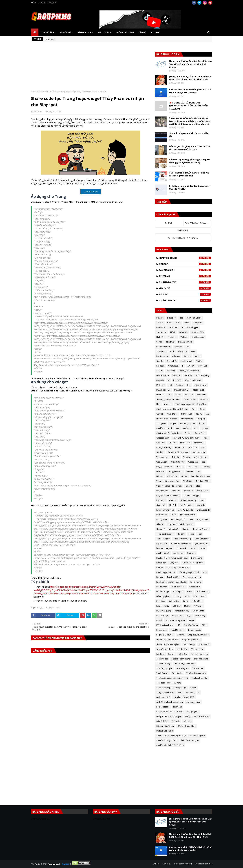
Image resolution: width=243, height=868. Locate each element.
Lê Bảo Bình (197, 601)
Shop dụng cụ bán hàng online (180, 524)
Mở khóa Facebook (165, 625)
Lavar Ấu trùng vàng (165, 510)
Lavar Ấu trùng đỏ (185, 510)
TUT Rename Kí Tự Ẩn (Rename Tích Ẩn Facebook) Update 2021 (189, 174)
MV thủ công (178, 616)
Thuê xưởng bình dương (185, 664)
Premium (193, 447)
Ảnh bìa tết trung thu (190, 740)
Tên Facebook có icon (196, 673)
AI (169, 380)
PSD (170, 385)
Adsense (176, 356)
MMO (178, 323)
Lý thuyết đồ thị (203, 510)
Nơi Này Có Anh (191, 625)
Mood (159, 620)
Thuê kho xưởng (201, 659)
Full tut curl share (178, 587)
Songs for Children (165, 649)
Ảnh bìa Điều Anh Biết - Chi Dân (170, 745)
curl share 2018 (163, 697)
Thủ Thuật (188, 481)
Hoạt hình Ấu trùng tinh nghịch (186, 438)
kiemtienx (177, 707)
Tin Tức (185, 294)
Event (202, 500)
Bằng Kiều (174, 563)
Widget (173, 423)
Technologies (162, 457)
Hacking (178, 596)
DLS (205, 572)
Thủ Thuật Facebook (165, 351)
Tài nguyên (161, 423)
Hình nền (160, 337)
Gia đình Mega (163, 592)
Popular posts (194, 630)
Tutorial (187, 457)
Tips (43, 92)
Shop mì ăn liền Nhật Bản (167, 640)
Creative (168, 404)
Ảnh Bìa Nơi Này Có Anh (167, 740)
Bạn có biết (172, 361)
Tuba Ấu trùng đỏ (202, 539)
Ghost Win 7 (195, 587)
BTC (196, 428)
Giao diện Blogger (193, 380)
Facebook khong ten (192, 577)
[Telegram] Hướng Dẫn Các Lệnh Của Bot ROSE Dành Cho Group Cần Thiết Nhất (190, 78)
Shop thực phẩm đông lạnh (168, 644)
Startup (186, 529)
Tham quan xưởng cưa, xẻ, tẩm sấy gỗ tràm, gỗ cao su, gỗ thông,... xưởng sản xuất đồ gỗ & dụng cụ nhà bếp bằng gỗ (190, 121)
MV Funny (198, 606)
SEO (207, 414)
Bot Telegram (162, 356)
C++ (189, 385)
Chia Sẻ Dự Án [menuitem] (48, 32)
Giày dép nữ (178, 592)
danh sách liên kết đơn (181, 544)
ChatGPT (180, 467)
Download (173, 327)
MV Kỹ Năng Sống (164, 611)
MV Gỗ (174, 515)
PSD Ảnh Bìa (187, 414)
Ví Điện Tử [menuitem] (66, 32)
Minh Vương (200, 616)
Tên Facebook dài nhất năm (169, 683)
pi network (181, 548)
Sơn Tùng (160, 654)
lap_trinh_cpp (162, 491)
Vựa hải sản (173, 366)
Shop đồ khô (204, 644)
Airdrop (185, 264)
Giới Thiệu (167, 864)
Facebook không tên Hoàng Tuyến (171, 582)
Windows (204, 399)
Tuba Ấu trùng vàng (182, 539)
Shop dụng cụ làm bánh (198, 635)
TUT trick (188, 375)
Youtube (179, 385)
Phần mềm (201, 395)
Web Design (162, 462)
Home (34, 3)
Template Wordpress (200, 476)
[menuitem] (35, 32)
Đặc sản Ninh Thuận (165, 726)
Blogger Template (164, 467)
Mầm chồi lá (172, 414)
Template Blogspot (165, 534)
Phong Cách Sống (164, 447)
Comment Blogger (192, 496)
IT (183, 366)
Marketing (172, 337)
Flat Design (192, 467)
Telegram (185, 276)
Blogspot (50, 608)
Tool (200, 534)
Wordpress (193, 462)
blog (198, 486)
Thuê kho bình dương (181, 659)
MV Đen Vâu (199, 443)
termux (193, 548)
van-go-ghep (192, 712)
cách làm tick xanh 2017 (184, 697)
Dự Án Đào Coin (185, 282)
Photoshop (180, 447)
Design (188, 433)
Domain (160, 577)
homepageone (163, 707)
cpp (204, 462)
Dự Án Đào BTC (181, 390)
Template (198, 323)
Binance (187, 356)
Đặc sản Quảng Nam (187, 726)
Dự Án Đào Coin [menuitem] (125, 32)
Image (206, 438)
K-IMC (203, 596)
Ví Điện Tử (185, 288)
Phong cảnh (161, 630)
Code (170, 323)
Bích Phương (197, 558)
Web (180, 692)
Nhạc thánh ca (163, 375)
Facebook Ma (173, 577)
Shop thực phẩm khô (191, 640)
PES (191, 520)
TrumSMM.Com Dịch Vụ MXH (198, 223)
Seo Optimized (198, 337)
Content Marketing (188, 500)
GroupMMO (38, 111)
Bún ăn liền (161, 563)
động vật (160, 380)
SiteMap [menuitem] (155, 32)
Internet (190, 471)
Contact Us (53, 3)
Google (160, 361)
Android (187, 428)
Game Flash (200, 433)
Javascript (183, 332)
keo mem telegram (165, 548)
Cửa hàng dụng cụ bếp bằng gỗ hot (191, 404)
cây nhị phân (162, 544)
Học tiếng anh (187, 361)
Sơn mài (172, 654)
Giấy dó (160, 414)
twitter (203, 548)
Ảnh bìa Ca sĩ (202, 491)
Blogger (41, 608)
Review (199, 414)
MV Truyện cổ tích (188, 515)
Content (173, 500)
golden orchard (201, 544)
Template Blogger (201, 529)
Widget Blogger (178, 462)
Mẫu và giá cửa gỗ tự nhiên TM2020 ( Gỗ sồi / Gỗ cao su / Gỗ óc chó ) (189, 148)
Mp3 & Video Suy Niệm (175, 620)
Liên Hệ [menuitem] (142, 32)
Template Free (190, 399)
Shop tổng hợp (199, 452)
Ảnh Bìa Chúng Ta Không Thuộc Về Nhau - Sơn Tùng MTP (181, 736)
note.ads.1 (188, 491)
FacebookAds (198, 390)
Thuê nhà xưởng (163, 664)
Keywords (200, 505)
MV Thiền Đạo (162, 616)
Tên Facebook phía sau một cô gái (171, 688)
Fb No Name (196, 582)
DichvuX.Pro (183, 231)
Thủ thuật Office (203, 481)
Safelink (181, 635)
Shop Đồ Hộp (187, 419)
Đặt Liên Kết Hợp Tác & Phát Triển (183, 238)
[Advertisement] (91, 69)
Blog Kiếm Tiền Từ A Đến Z (168, 496)
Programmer (202, 520)
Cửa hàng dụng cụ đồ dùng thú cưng (172, 409)
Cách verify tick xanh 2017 (178, 568)
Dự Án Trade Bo (185, 300)
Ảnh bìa (202, 423)
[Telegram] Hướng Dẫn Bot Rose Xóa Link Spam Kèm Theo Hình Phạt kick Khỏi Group (191, 64)
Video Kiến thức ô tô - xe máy (169, 486)
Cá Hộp (160, 568)
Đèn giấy (176, 721)
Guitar (190, 592)
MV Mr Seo (202, 366)
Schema (160, 524)
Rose (203, 447)
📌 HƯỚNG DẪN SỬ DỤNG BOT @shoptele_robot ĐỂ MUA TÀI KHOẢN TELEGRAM (188, 106)
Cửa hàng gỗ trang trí (166, 572)
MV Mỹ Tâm (172, 476)
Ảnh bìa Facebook (164, 428)
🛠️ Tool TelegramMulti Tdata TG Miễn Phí (189, 135)
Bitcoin (198, 356)
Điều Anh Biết (162, 721)
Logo (186, 601)
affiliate (189, 486)
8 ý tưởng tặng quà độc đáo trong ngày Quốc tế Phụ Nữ (189, 187)
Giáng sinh (161, 505)
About (42, 3)
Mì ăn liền (160, 385)
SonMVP (168, 223)
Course (205, 428)
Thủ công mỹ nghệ (164, 668)
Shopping (201, 419)
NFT (179, 625)
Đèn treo (187, 721)
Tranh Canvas (162, 673)
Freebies (160, 395)
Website (184, 337)
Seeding (160, 452)
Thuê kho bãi (162, 659)
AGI (178, 428)
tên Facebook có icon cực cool (170, 712)
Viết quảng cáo (201, 457)
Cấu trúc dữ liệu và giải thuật (169, 433)
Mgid (189, 616)
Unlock (193, 688)
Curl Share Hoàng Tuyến (193, 563)
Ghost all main (163, 438)
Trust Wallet (177, 673)
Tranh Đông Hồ (163, 539)
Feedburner (162, 587)
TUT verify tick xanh (199, 654)
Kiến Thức (161, 443)
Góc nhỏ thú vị (203, 592)
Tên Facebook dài (199, 678)
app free (178, 347)
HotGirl (173, 505)
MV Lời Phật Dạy (182, 611)
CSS (187, 347)
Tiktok (191, 534)
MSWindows (162, 515)
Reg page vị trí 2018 (165, 635)
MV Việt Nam (162, 520)
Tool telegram (182, 668)
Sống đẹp (183, 654)
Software (177, 375)
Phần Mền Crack (177, 630)
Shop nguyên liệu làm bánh (168, 399)
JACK (195, 596)
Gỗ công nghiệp (163, 596)
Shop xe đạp (189, 644)
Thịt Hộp (176, 457)
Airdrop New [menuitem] (105, 32)
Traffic (199, 361)
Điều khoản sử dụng (183, 864)
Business (191, 553)
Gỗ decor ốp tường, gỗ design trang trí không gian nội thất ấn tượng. (189, 161)
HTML (173, 332)
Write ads (190, 692)
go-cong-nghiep (194, 702)
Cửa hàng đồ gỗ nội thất (189, 572)
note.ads (176, 491)
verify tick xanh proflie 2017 (197, 716)
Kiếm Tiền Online (185, 258)
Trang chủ (35, 92)
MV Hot (191, 366)
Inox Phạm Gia (186, 505)
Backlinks (177, 380)
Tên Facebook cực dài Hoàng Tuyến (172, 678)
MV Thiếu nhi (198, 611)
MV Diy (187, 606)
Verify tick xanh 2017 (165, 692)
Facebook (161, 327)
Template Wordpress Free (168, 481)
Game (202, 409)
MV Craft (189, 395)
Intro (187, 596)
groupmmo (161, 332)
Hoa (170, 395)
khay (158, 404)
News (193, 351)
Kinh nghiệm (174, 601)
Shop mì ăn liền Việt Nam (178, 452)
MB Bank (173, 443)
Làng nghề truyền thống (189, 371)
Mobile (184, 476)
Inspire (178, 395)
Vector (159, 342)
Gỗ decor (160, 471)
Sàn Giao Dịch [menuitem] (85, 32)
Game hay (205, 467)
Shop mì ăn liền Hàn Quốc (168, 529)
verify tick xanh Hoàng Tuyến (169, 716)
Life (198, 471)
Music (192, 620)
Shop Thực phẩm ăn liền (167, 419)
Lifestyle (160, 476)
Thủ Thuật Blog (202, 375)
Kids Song (161, 601)
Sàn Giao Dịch (185, 270)
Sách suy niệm (197, 649)
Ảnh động (171, 371)
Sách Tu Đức (182, 649)
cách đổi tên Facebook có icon (170, 702)
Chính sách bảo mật (203, 864)
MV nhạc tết (185, 443)
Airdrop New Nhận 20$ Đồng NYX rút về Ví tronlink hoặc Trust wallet (190, 91)
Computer (161, 500)
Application (178, 553)
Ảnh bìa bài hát (163, 553)
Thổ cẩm (181, 534)
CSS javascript (200, 385)
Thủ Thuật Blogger (190, 327)
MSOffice (177, 606)
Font (194, 409)
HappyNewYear (175, 471)
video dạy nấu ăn (187, 423)
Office (204, 625)
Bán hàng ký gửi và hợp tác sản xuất (172, 558)
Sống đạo (160, 366)
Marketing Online (179, 520)
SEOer (187, 323)
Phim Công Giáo (163, 347)
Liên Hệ (156, 864)
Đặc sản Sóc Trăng (164, 731)
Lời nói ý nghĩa (163, 606)
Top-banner (198, 668)
